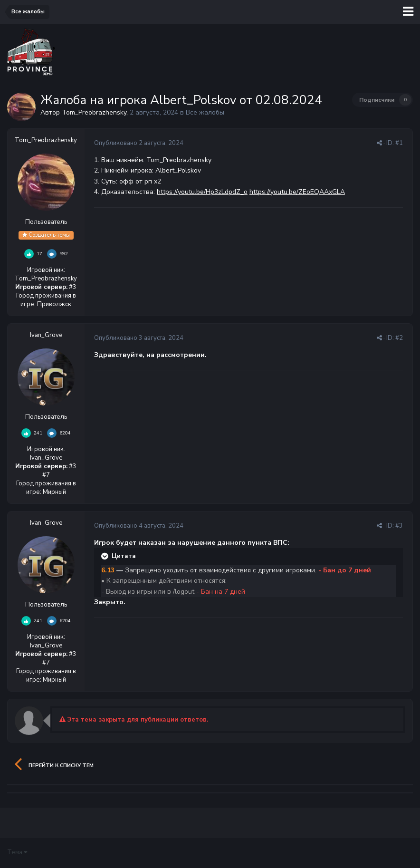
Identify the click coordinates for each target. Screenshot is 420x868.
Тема (17, 852)
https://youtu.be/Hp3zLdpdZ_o (202, 192)
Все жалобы (205, 112)
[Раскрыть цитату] (105, 556)
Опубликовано (139, 143)
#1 (399, 143)
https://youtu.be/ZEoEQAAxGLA (297, 192)
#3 (399, 526)
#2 (399, 338)
